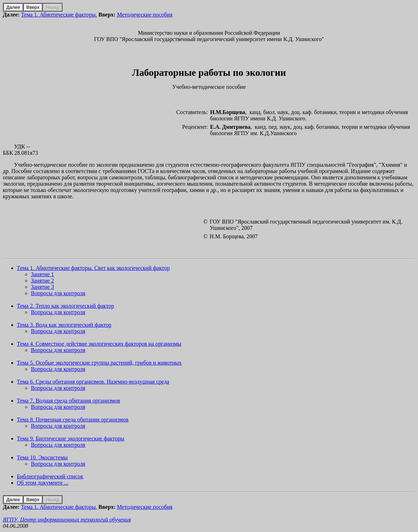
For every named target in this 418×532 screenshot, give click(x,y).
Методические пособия (145, 15)
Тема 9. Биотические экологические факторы (71, 438)
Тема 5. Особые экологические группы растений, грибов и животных (99, 363)
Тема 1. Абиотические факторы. (59, 15)
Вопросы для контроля (58, 293)
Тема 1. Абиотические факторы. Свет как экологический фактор (93, 268)
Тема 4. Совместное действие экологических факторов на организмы (99, 344)
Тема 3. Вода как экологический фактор (64, 325)
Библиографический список (50, 476)
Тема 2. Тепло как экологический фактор (65, 306)
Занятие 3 (42, 287)
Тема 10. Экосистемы (42, 457)
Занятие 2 (42, 281)
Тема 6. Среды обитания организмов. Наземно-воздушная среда (93, 382)
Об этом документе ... (43, 483)
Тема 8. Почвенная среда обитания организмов (73, 420)
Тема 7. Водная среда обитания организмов (68, 401)
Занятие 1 (42, 274)
